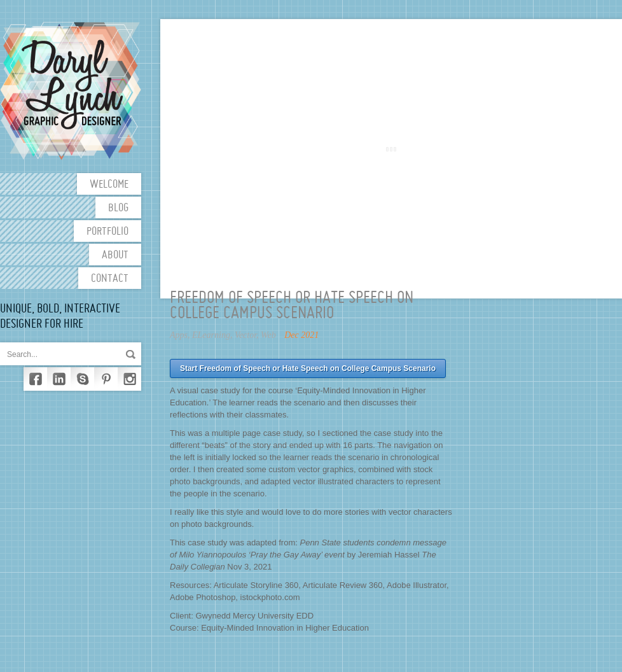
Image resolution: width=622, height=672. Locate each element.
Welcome (109, 185)
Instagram (129, 379)
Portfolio (107, 232)
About (115, 255)
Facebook (35, 379)
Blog (118, 208)
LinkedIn (59, 379)
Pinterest (106, 379)
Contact (110, 279)
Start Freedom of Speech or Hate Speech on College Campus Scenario (308, 368)
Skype (82, 379)
